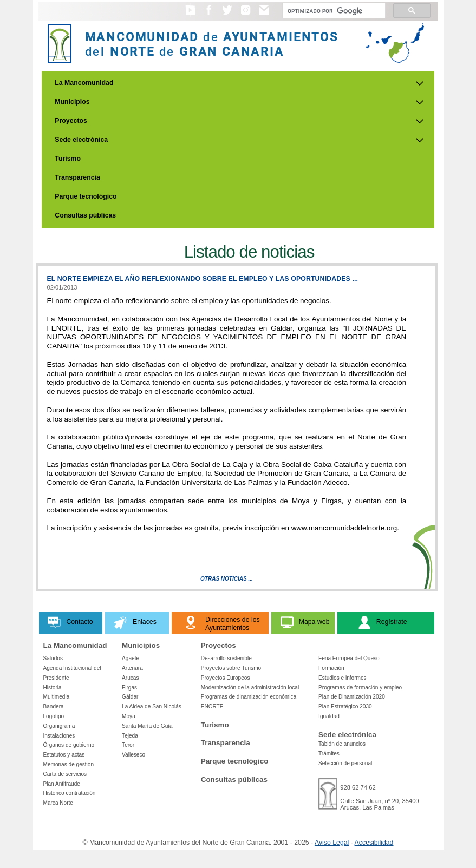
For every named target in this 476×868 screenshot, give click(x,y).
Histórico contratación (70, 793)
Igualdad (329, 716)
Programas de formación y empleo (360, 688)
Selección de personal (345, 763)
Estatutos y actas (64, 755)
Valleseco (133, 755)
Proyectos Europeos (226, 678)
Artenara (132, 668)
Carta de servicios (65, 774)
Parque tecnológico (86, 196)
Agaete (131, 658)
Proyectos (71, 121)
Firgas (129, 688)
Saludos (53, 658)
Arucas (130, 678)
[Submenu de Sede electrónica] (420, 140)
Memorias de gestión (69, 764)
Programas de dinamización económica (249, 697)
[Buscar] (333, 11)
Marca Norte (58, 803)
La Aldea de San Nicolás (152, 706)
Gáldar (130, 697)
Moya (129, 716)
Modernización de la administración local (250, 688)
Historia (53, 688)
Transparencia (77, 177)
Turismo (68, 159)
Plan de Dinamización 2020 (352, 697)
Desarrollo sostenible (226, 658)
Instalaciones (59, 736)
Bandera (54, 706)
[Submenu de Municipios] (420, 102)
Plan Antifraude (62, 784)
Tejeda (130, 736)
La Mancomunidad (84, 83)
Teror (128, 745)
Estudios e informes (343, 678)
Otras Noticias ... (227, 579)
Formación (331, 668)
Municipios (72, 102)
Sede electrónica (81, 140)
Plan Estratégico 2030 (345, 706)
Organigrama (59, 726)
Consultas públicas (85, 215)
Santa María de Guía (147, 726)
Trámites (329, 754)
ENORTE (212, 706)
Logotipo (54, 716)
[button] (190, 15)
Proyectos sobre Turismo (231, 668)
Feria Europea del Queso (349, 658)
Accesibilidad (374, 843)
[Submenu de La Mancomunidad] (420, 83)
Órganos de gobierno (69, 745)
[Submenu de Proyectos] (420, 121)
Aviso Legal (332, 843)
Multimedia (57, 697)
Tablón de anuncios (342, 744)
